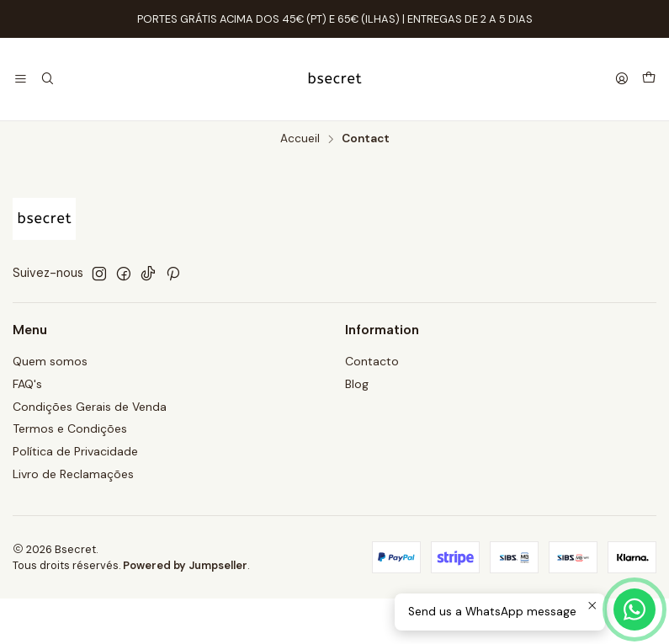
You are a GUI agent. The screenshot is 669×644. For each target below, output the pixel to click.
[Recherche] (47, 80)
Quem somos (50, 361)
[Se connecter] (622, 80)
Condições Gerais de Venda (90, 407)
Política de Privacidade (75, 451)
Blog (357, 384)
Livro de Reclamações (73, 474)
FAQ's (27, 384)
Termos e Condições (70, 428)
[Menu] (21, 80)
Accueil (300, 139)
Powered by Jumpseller (185, 565)
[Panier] (649, 79)
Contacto (372, 361)
